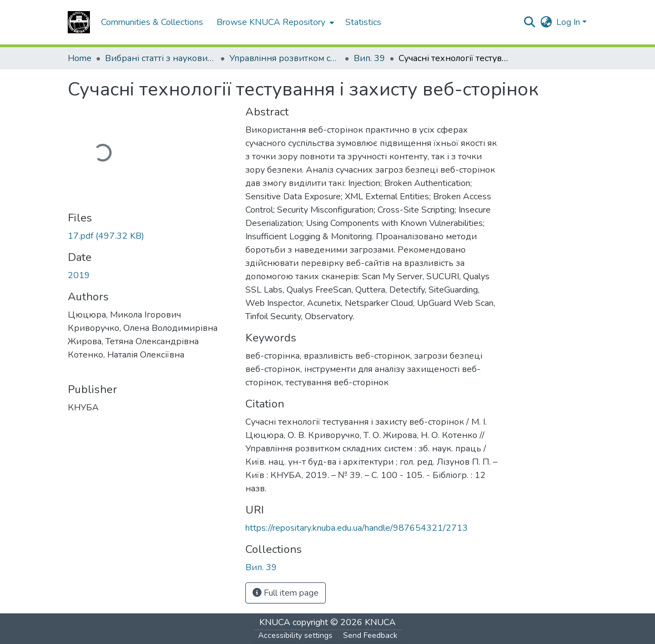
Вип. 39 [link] (369, 58)
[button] (79, 22)
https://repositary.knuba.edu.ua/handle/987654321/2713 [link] (357, 528)
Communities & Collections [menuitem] (152, 22)
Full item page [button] (286, 593)
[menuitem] (274, 22)
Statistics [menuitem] (363, 22)
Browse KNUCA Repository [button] (271, 22)
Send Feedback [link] (370, 635)
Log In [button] (569, 22)
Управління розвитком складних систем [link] (285, 58)
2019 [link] (79, 275)
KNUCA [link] (275, 622)
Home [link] (80, 58)
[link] (150, 236)
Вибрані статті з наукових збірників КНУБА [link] (160, 58)
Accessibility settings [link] (295, 635)
